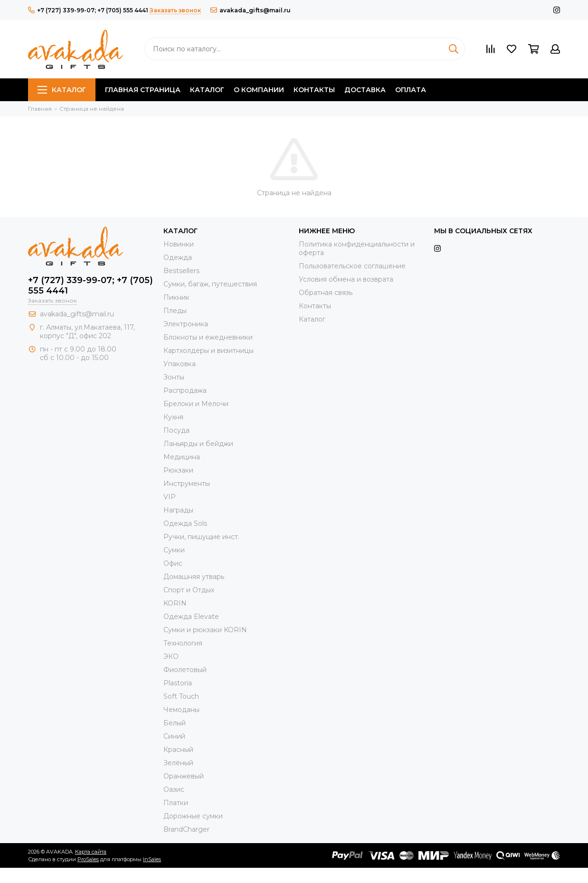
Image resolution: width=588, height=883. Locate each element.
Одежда (178, 257)
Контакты (314, 90)
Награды (178, 510)
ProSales (88, 859)
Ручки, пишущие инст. (201, 537)
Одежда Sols (185, 523)
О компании (259, 90)
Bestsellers (181, 271)
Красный (178, 750)
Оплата (411, 90)
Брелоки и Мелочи (196, 404)
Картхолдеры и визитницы (209, 351)
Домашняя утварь (194, 577)
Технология (183, 643)
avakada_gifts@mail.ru (251, 10)
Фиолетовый (185, 670)
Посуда (176, 430)
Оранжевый (184, 776)
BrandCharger (186, 829)
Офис (173, 563)
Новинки (179, 244)
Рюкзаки (178, 470)
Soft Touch (181, 696)
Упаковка (180, 364)
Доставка (365, 90)
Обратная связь (326, 293)
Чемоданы (181, 710)
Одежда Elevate (191, 617)
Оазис (174, 789)
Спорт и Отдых (189, 590)
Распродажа (185, 390)
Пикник (176, 297)
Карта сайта (91, 852)
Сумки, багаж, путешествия (210, 284)
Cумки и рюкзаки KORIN (205, 630)
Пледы (175, 311)
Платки (176, 803)
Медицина (182, 457)
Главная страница (143, 90)
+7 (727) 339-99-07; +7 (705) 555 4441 (88, 10)
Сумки (174, 550)
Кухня (173, 417)
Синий (174, 736)
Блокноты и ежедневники (208, 337)
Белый (175, 723)
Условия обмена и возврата (346, 279)
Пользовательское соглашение (352, 266)
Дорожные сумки (193, 816)
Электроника (186, 324)
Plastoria (178, 683)
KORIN (175, 603)
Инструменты (187, 484)
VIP (170, 497)
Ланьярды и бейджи (198, 444)
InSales (152, 859)
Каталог (62, 90)
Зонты (174, 377)
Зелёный (178, 763)
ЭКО (171, 656)
